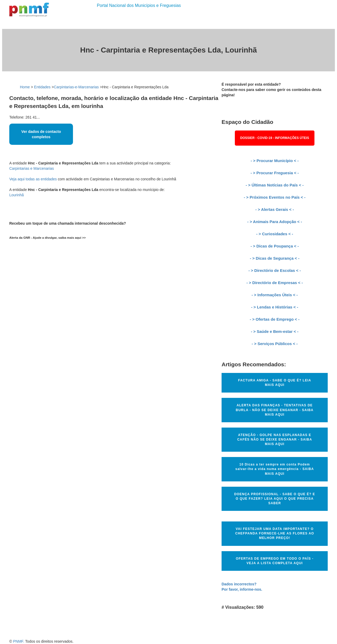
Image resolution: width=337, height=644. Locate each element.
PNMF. (19, 641)
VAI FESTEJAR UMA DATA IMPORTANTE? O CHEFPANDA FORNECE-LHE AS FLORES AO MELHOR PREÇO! (275, 533)
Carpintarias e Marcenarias (32, 168)
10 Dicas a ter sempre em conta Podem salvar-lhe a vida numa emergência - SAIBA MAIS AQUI (275, 469)
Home (25, 87)
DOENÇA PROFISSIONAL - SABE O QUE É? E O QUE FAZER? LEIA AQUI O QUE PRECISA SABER (275, 499)
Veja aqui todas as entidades (33, 179)
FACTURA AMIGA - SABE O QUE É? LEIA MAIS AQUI (275, 383)
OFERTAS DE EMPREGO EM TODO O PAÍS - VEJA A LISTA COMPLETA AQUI (275, 561)
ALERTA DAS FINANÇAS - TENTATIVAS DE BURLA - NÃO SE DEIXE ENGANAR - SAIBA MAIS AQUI (275, 410)
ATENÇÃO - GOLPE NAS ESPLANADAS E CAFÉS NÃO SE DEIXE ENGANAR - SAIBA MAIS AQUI (275, 440)
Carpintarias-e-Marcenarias (76, 87)
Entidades (42, 87)
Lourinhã (17, 195)
